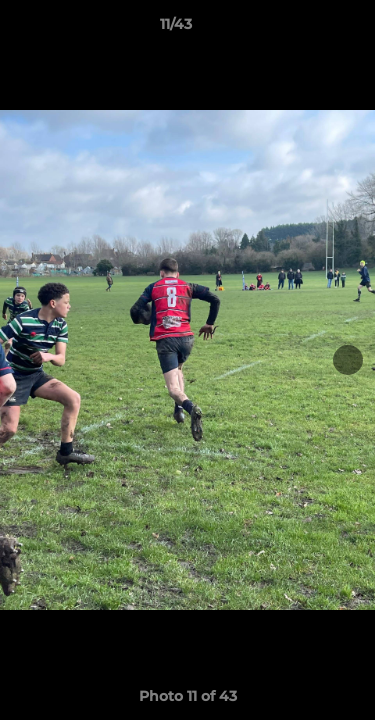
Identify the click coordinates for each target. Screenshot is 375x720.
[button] (303, 29)
